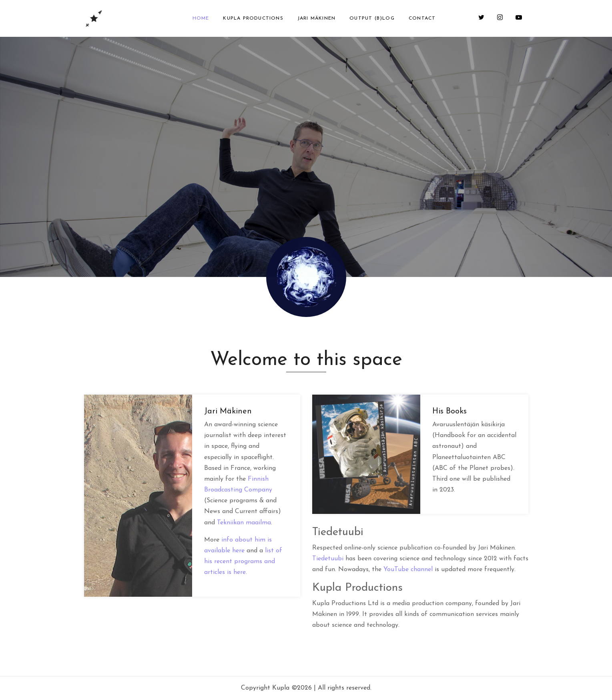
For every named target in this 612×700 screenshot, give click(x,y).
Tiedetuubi (328, 559)
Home (201, 18)
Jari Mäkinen (316, 18)
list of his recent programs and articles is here (243, 562)
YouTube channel (408, 570)
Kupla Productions (253, 18)
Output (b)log (372, 18)
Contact (422, 18)
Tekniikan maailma (244, 523)
